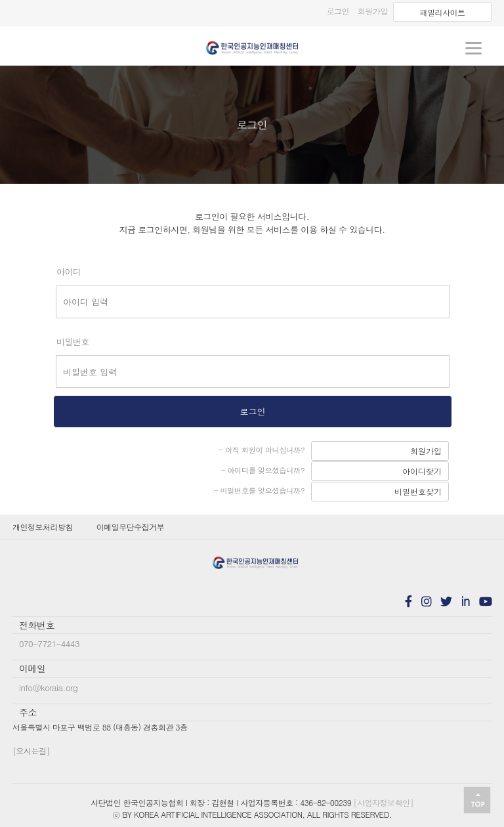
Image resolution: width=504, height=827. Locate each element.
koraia (252, 48)
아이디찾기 (422, 471)
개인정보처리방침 (43, 527)
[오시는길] (31, 751)
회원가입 (426, 451)
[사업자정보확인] (384, 802)
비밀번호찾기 (418, 491)
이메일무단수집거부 (130, 527)
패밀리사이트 (443, 12)
